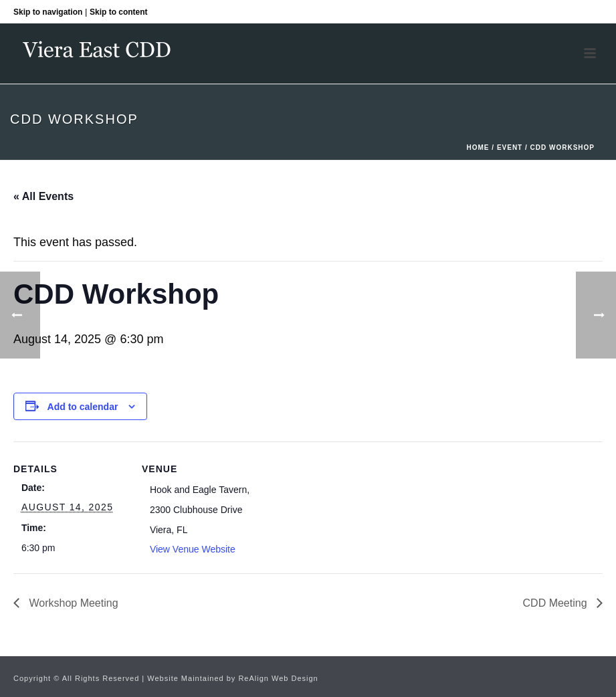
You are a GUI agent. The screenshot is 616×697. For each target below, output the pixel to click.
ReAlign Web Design (278, 678)
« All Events (43, 196)
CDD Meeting (556, 603)
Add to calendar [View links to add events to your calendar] (83, 407)
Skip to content (119, 12)
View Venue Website (193, 549)
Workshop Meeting (72, 603)
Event (510, 147)
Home (478, 147)
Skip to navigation (48, 12)
